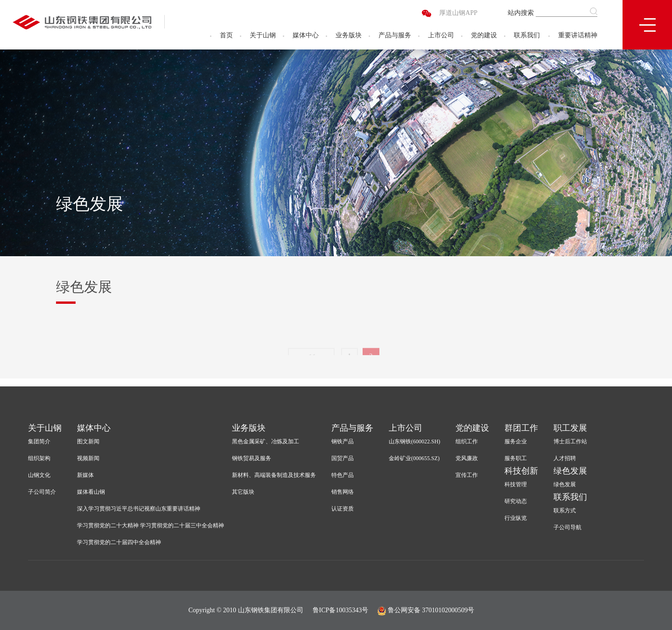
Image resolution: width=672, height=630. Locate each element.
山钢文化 (39, 475)
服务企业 (516, 441)
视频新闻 (88, 458)
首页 (226, 35)
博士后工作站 (570, 441)
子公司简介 (42, 492)
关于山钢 (263, 35)
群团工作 (521, 428)
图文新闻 (88, 441)
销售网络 (343, 492)
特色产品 (343, 475)
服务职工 (516, 458)
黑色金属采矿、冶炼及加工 (266, 441)
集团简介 (39, 441)
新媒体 (85, 475)
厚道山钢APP (458, 13)
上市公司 (441, 35)
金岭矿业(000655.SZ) (414, 458)
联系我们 (527, 35)
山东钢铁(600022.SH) (414, 441)
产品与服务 (395, 35)
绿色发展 (570, 471)
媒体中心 (306, 35)
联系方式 (565, 511)
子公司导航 (567, 527)
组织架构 (39, 458)
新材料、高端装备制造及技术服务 (274, 475)
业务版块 (349, 35)
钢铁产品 (343, 441)
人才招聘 (565, 458)
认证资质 (343, 509)
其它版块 (243, 492)
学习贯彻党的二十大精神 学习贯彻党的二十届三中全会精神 (150, 525)
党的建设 (484, 35)
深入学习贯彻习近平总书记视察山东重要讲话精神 (139, 509)
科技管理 (516, 484)
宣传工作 (467, 475)
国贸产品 (343, 458)
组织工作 (467, 441)
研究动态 (516, 501)
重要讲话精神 (578, 35)
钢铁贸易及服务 (252, 458)
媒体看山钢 (91, 492)
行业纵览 (516, 518)
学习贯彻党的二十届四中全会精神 (119, 542)
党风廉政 (467, 458)
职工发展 (570, 428)
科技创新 (521, 471)
